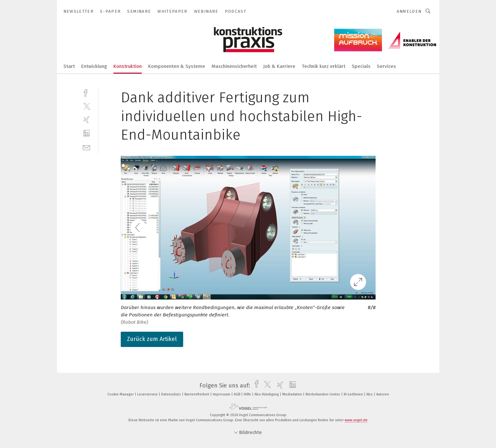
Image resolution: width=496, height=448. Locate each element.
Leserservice (148, 394)
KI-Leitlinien (354, 394)
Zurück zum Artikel (152, 339)
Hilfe (248, 394)
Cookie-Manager (121, 394)
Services (386, 66)
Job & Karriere (279, 66)
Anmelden (409, 11)
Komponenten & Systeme (177, 66)
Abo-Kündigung (267, 394)
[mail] (86, 147)
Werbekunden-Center (323, 394)
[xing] (86, 120)
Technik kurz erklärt (323, 66)
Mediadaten (293, 394)
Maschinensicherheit (234, 66)
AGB (237, 394)
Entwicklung (94, 66)
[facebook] (86, 92)
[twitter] (86, 106)
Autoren (383, 394)
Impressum (222, 394)
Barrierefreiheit (197, 394)
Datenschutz (172, 394)
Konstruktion (128, 66)
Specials (361, 66)
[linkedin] (86, 133)
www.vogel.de (356, 420)
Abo (370, 394)
